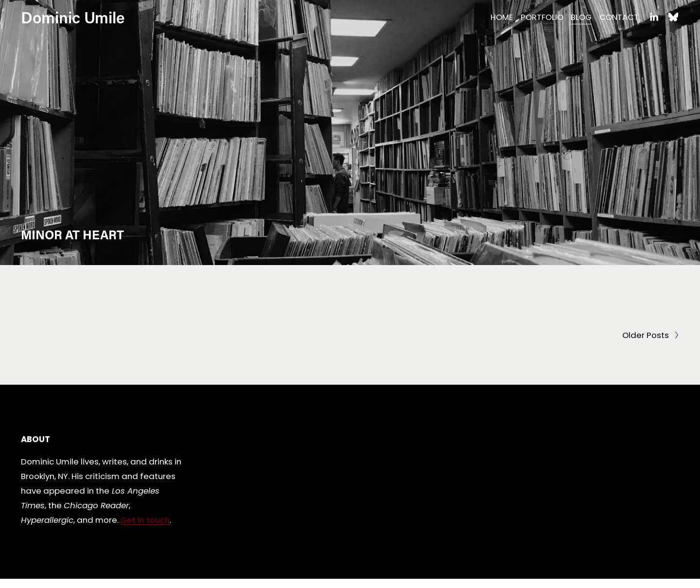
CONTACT (619, 17)
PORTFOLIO (542, 17)
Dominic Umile (73, 17)
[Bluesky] (673, 17)
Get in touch (145, 520)
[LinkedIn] (654, 17)
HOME (502, 17)
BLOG (581, 17)
